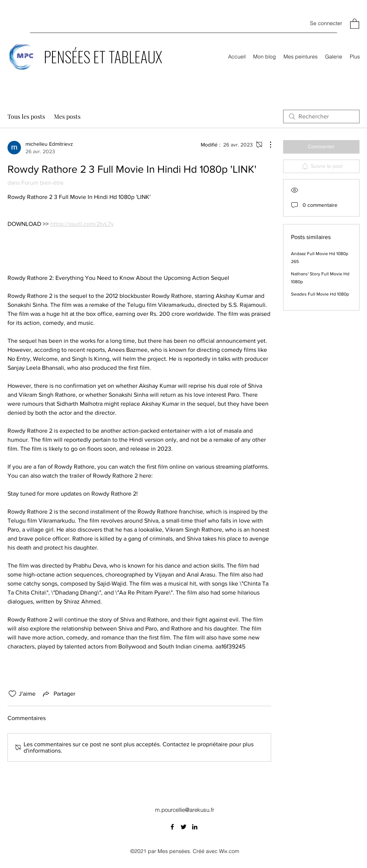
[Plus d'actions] (267, 145)
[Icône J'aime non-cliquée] (12, 694)
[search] (321, 117)
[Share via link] (58, 694)
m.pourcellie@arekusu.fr (185, 810)
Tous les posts (26, 116)
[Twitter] (183, 827)
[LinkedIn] (195, 827)
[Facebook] (172, 827)
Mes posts (67, 116)
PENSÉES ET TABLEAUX (103, 57)
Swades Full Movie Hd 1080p (320, 294)
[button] (355, 23)
